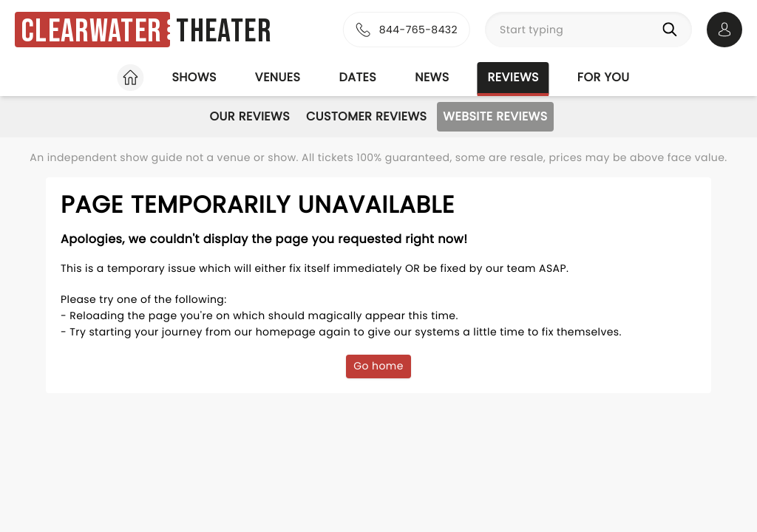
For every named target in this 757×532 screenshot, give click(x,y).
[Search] (673, 30)
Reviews (513, 77)
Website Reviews (495, 116)
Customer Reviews (366, 116)
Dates (357, 77)
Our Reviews (249, 116)
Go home (378, 366)
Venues (278, 77)
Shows (194, 77)
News (432, 77)
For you (604, 77)
